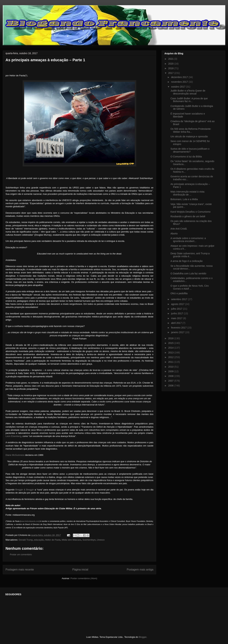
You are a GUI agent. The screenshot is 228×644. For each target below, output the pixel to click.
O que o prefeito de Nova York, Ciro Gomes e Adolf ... (190, 287)
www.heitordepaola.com (30, 521)
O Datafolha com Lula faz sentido (188, 273)
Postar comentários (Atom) (84, 578)
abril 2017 (177, 323)
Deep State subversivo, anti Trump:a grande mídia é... (190, 255)
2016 (171, 338)
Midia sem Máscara (71, 540)
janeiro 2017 (178, 332)
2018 (171, 68)
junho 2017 (177, 313)
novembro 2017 (180, 82)
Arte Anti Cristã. (179, 229)
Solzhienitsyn (89, 540)
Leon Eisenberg (13, 436)
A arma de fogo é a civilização (187, 261)
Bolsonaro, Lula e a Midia (184, 199)
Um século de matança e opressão (189, 136)
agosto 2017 (178, 304)
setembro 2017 (179, 299)
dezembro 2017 (180, 77)
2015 (171, 343)
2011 (171, 362)
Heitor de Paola (53, 540)
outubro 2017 (178, 87)
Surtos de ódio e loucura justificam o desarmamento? (190, 150)
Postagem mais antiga (140, 570)
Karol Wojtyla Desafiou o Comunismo (191, 212)
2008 (171, 376)
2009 (171, 371)
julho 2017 (177, 309)
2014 (171, 348)
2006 (171, 386)
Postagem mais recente (20, 570)
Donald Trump (26, 540)
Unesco (101, 540)
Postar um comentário (21, 554)
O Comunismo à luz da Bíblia (186, 157)
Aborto (174, 234)
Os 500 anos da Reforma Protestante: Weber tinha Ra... (191, 130)
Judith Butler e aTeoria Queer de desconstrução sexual (188, 92)
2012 (171, 357)
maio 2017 (177, 318)
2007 (171, 381)
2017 (171, 73)
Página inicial (80, 570)
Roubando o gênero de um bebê (188, 216)
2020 (171, 64)
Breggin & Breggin (25, 490)
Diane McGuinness (15, 455)
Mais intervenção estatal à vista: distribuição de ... (188, 193)
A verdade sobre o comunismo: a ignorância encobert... (188, 240)
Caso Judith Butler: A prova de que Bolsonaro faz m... (189, 100)
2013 (171, 353)
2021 (171, 59)
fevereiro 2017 (179, 328)
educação (39, 540)
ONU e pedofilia (179, 293)
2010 (171, 367)
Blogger (142, 637)
